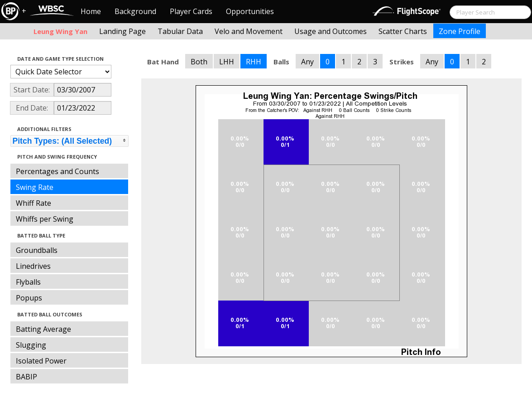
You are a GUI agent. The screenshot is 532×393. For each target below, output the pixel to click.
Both (199, 62)
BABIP (26, 377)
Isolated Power (41, 361)
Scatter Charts (403, 31)
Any (307, 62)
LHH (227, 62)
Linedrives (33, 266)
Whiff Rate (34, 203)
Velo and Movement (249, 31)
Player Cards (191, 11)
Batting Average (43, 329)
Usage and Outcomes (331, 31)
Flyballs (28, 282)
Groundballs (37, 250)
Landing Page (122, 31)
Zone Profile (460, 31)
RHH (254, 62)
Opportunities (250, 11)
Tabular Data (180, 31)
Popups (29, 298)
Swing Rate (35, 187)
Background (135, 11)
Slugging (31, 345)
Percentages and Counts (58, 171)
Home (91, 11)
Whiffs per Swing (45, 219)
